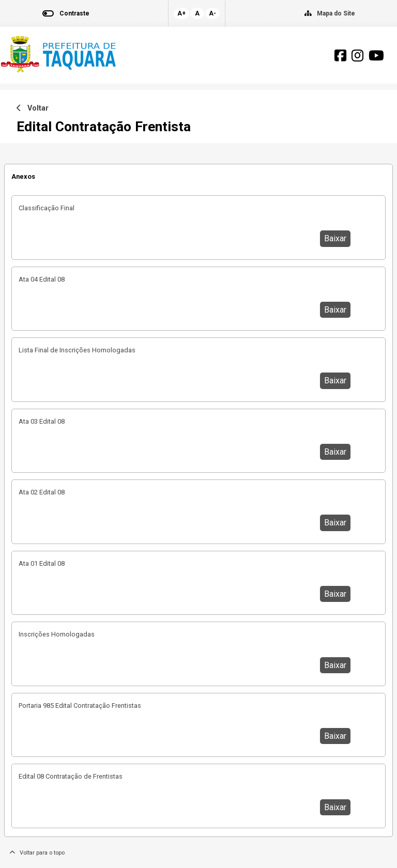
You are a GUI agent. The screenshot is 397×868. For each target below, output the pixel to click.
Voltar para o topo (37, 853)
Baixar (335, 238)
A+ (181, 13)
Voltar (33, 108)
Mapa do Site (336, 13)
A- (212, 13)
